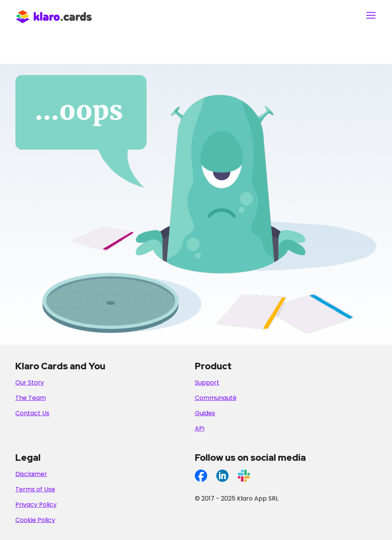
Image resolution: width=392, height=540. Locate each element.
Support (207, 383)
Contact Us (32, 413)
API (200, 428)
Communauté (216, 398)
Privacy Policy (36, 505)
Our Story (30, 383)
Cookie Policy (35, 520)
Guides (205, 413)
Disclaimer (31, 474)
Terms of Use (35, 489)
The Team (31, 398)
